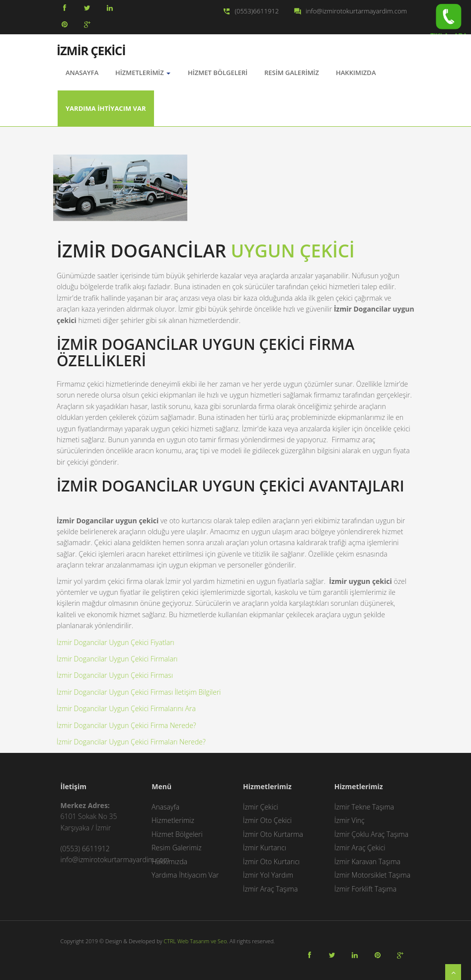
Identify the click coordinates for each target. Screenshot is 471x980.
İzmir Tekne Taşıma (364, 807)
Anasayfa (165, 807)
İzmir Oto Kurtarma (273, 834)
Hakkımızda (356, 73)
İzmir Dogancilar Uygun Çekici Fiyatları (116, 642)
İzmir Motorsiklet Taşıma (372, 875)
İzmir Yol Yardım (268, 875)
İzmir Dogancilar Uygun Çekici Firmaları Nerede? (131, 742)
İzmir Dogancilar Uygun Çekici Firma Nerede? (126, 725)
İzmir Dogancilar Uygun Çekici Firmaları (117, 659)
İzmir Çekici (261, 807)
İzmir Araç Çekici (360, 848)
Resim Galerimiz (292, 73)
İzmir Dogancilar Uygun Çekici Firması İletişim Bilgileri (139, 692)
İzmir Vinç (350, 820)
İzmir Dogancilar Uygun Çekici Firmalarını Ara (126, 708)
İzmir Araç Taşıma (270, 889)
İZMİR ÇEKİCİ (91, 50)
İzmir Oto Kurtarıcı (271, 861)
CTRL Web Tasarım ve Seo (195, 941)
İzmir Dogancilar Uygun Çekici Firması (115, 675)
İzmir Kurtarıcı (265, 848)
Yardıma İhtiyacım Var (106, 108)
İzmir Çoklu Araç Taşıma (371, 834)
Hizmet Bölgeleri (218, 73)
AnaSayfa (82, 73)
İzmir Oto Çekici (267, 820)
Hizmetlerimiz (143, 73)
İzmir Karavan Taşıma (367, 861)
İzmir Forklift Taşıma (365, 889)
